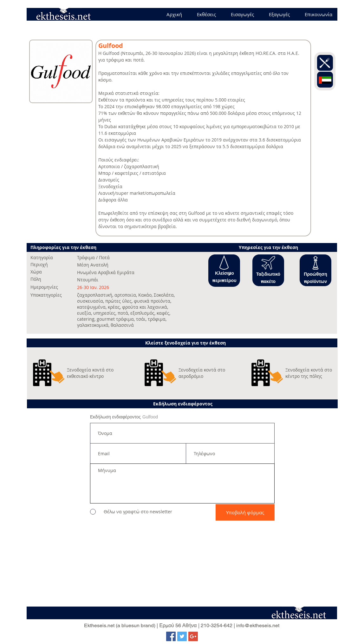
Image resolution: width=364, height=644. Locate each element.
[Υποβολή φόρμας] (245, 512)
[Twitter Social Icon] (182, 636)
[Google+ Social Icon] (193, 636)
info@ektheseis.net (258, 625)
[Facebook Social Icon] (171, 636)
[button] (224, 263)
